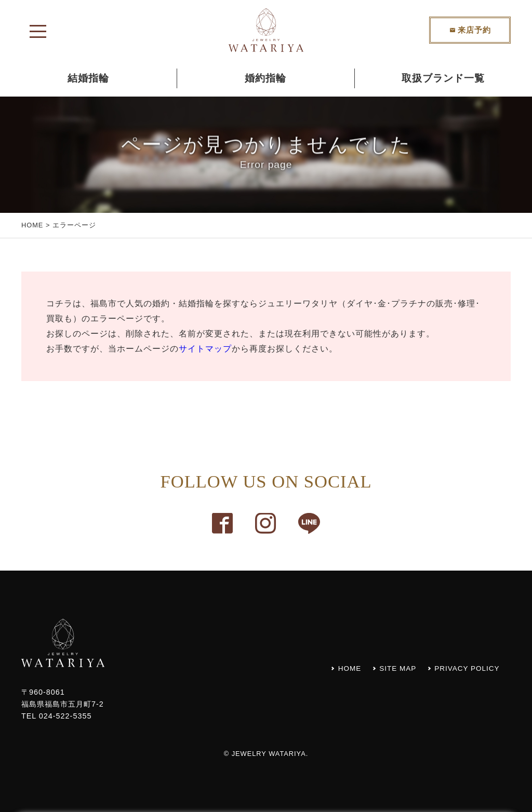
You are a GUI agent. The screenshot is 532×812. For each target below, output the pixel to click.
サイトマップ (205, 349)
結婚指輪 (88, 78)
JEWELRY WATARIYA (269, 754)
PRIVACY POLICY (465, 668)
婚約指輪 (265, 78)
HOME (32, 225)
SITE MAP (393, 668)
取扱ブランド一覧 (443, 78)
